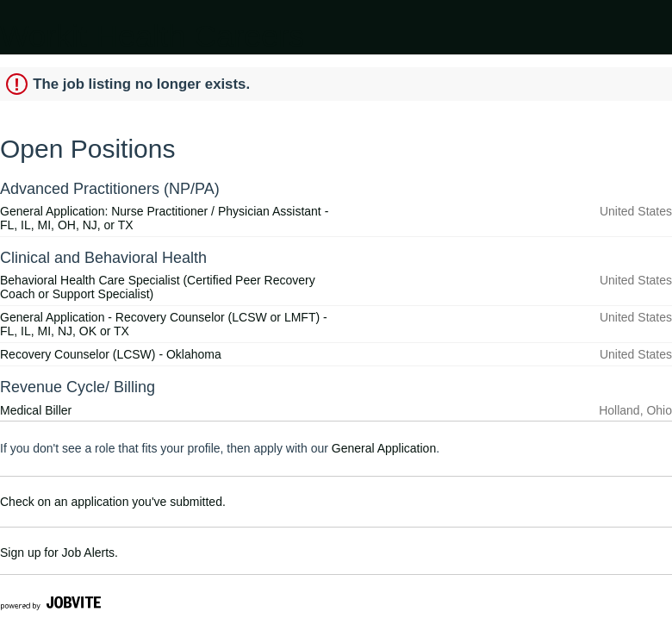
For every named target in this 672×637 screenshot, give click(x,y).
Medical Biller (36, 410)
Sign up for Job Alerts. (59, 553)
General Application (384, 448)
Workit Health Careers (152, 36)
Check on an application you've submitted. (113, 502)
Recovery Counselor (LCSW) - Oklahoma (111, 354)
